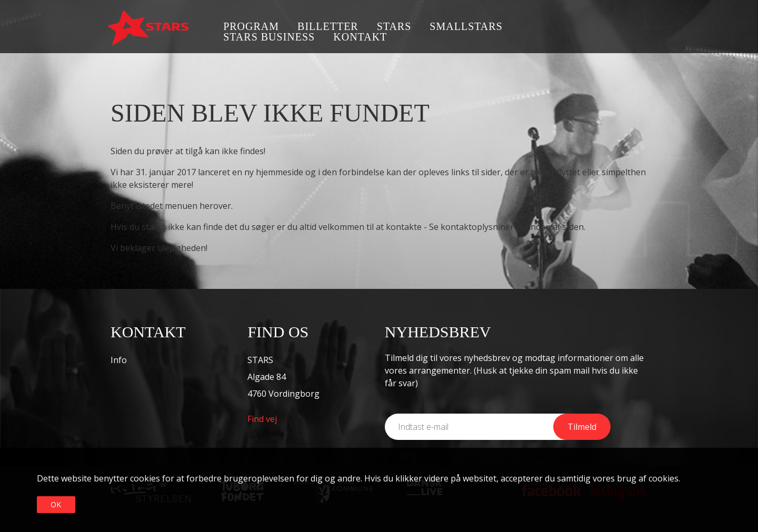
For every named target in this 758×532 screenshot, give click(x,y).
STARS (394, 26)
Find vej (262, 419)
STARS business (269, 37)
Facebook (612, 28)
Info (119, 360)
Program (251, 26)
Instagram (644, 28)
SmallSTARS (466, 26)
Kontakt (360, 37)
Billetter (328, 26)
